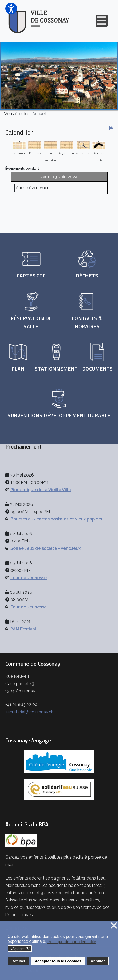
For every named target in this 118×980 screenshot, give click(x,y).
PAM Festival (23, 629)
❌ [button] (114, 926)
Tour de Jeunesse (29, 578)
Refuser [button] (19, 961)
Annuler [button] (98, 961)
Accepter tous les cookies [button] (58, 961)
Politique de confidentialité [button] (72, 942)
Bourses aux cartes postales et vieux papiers (56, 519)
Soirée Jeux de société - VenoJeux (45, 548)
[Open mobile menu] (102, 21)
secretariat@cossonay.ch (29, 712)
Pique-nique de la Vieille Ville (41, 490)
